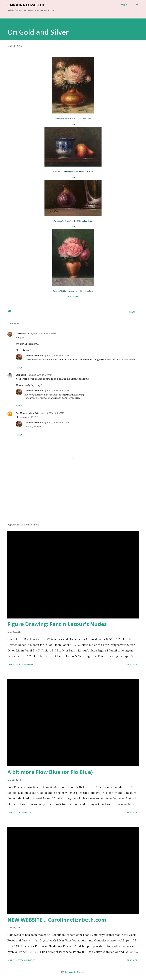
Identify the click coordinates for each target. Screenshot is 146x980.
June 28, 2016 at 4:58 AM (44, 333)
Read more (133, 664)
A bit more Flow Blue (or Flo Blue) (50, 772)
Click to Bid (73, 297)
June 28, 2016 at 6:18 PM (57, 391)
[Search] (125, 5)
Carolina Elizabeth (26, 5)
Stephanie (21, 375)
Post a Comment (26, 664)
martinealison (23, 333)
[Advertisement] (73, 499)
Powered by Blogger (73, 972)
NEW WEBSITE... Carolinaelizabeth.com (57, 920)
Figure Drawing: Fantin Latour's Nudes (57, 624)
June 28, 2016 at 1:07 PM (52, 413)
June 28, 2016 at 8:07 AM (40, 375)
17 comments (24, 812)
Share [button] (132, 312)
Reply (19, 368)
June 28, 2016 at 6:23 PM (57, 356)
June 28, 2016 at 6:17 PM (57, 422)
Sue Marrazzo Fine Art (27, 413)
